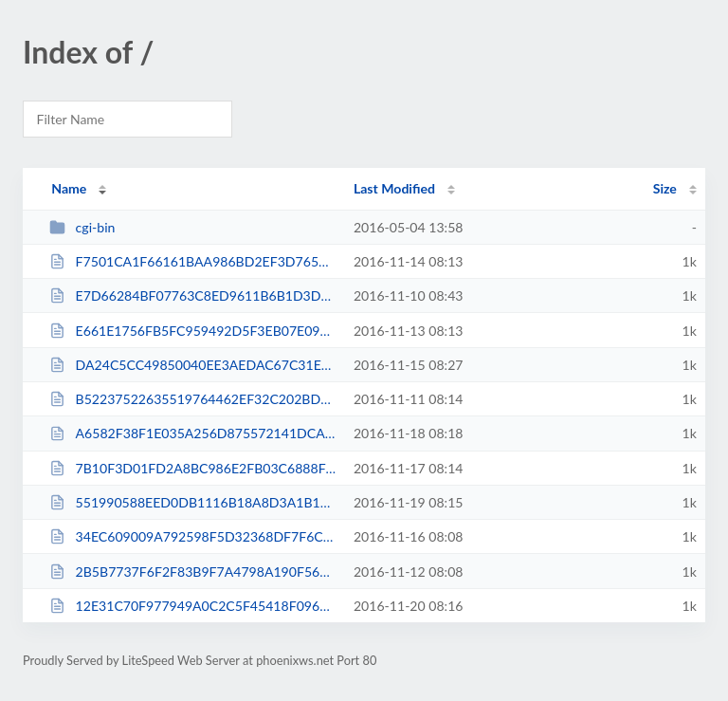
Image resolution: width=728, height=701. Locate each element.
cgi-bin (82, 227)
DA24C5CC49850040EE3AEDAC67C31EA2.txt (192, 365)
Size (665, 188)
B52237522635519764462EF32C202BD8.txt (192, 399)
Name (69, 188)
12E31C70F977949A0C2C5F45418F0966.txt (192, 606)
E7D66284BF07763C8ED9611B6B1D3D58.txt (192, 295)
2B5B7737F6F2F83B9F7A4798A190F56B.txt (192, 572)
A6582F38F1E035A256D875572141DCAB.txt (192, 433)
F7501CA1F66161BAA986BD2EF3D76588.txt (192, 261)
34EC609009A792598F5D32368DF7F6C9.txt (192, 536)
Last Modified (394, 188)
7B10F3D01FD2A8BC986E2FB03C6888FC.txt (192, 468)
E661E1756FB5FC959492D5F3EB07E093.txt (192, 331)
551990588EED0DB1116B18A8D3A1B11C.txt (192, 502)
